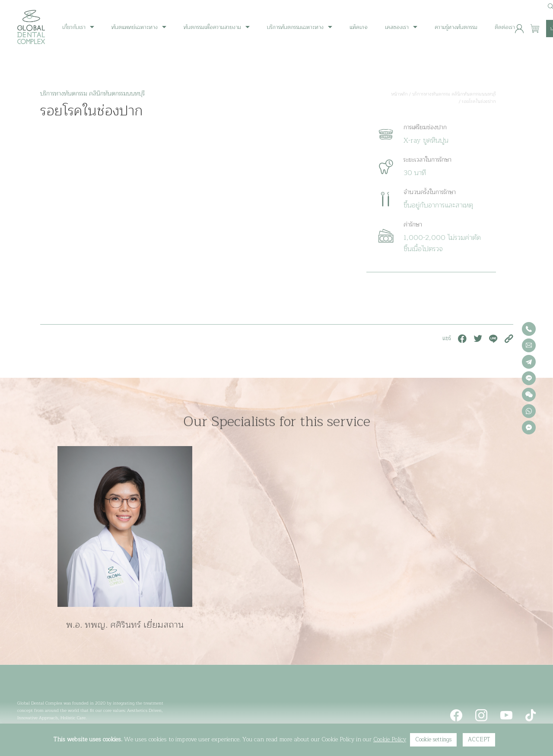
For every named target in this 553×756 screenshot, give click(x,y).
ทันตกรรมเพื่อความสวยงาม (212, 27)
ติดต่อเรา (505, 27)
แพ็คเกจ (359, 27)
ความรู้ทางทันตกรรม (456, 27)
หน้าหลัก (399, 94)
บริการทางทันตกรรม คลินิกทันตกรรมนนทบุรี (454, 94)
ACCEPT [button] (479, 740)
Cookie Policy (390, 739)
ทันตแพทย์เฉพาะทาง (135, 27)
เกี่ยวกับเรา (74, 27)
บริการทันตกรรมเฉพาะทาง (295, 27)
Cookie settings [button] (433, 740)
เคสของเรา (397, 27)
